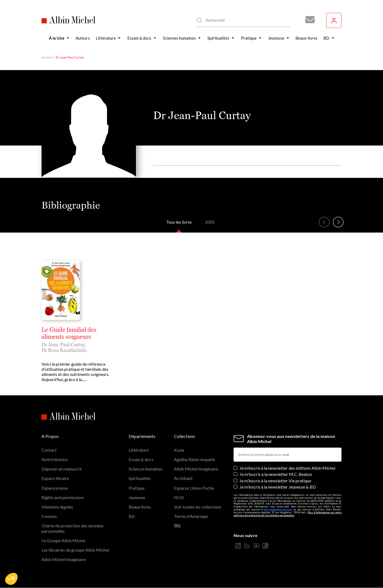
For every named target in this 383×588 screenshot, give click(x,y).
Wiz (177, 525)
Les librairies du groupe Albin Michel (75, 550)
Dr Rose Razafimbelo (64, 350)
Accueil (47, 57)
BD (132, 516)
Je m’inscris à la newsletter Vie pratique (275, 481)
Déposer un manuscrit (62, 469)
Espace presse (55, 488)
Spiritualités (140, 478)
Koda (179, 450)
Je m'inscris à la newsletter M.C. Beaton (276, 474)
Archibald (183, 478)
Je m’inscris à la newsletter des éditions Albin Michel (287, 468)
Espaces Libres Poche (194, 488)
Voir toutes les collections (198, 507)
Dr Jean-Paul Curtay (63, 345)
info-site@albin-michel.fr (278, 509)
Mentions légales (57, 507)
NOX (179, 497)
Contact (49, 450)
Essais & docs (141, 459)
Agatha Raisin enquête (194, 459)
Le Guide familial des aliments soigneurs (69, 333)
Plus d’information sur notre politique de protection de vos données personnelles (288, 514)
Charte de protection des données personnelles (73, 528)
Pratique (137, 488)
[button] (11, 579)
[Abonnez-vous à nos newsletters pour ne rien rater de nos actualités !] (308, 20)
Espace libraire (55, 478)
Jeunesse (137, 497)
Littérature (139, 450)
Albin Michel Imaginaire (64, 559)
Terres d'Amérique (191, 516)
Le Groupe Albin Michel (63, 540)
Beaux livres (140, 507)
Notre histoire (55, 459)
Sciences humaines (146, 469)
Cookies (49, 516)
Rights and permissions (63, 497)
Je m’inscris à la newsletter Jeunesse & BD (278, 487)
